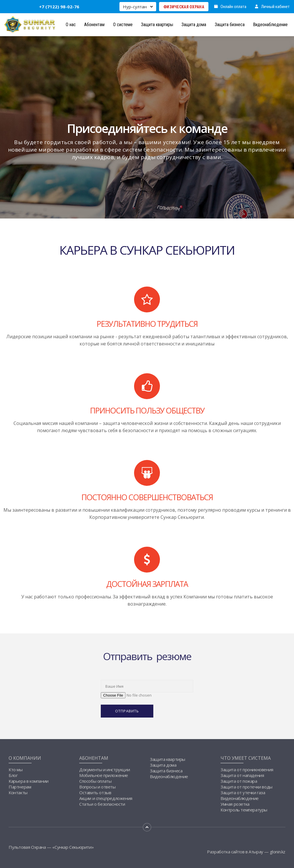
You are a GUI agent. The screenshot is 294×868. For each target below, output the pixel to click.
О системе (123, 25)
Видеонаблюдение (270, 25)
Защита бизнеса (230, 25)
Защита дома (194, 25)
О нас (71, 25)
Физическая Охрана (184, 7)
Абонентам (94, 25)
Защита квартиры (157, 25)
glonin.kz (278, 852)
